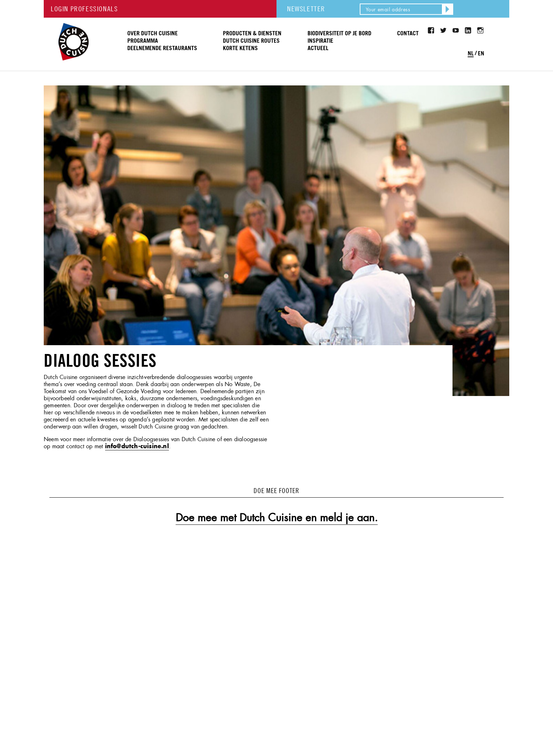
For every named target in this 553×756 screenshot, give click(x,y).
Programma (143, 41)
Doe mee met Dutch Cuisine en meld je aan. (277, 518)
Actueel (318, 48)
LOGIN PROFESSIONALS (84, 9)
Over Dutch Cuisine (153, 34)
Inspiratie (320, 41)
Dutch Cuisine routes (251, 41)
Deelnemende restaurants (162, 48)
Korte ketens (240, 48)
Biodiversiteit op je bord (339, 34)
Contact (408, 34)
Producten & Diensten (252, 34)
